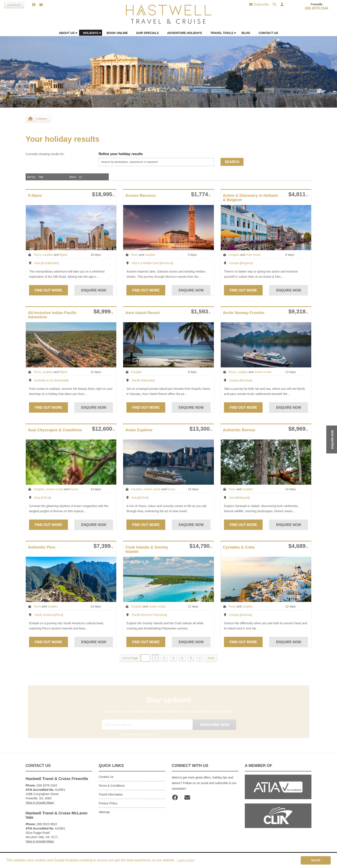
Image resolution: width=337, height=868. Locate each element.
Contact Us (106, 777)
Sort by (31, 177)
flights (64, 255)
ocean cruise (263, 372)
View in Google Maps (40, 803)
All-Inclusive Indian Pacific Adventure (52, 315)
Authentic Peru (42, 547)
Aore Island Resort (142, 313)
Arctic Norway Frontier (244, 313)
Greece (246, 615)
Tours (37, 255)
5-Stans (35, 196)
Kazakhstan (50, 263)
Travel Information (111, 794)
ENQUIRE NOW (332, 439)
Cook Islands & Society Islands (147, 549)
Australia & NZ (44, 380)
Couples (234, 255)
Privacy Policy (108, 803)
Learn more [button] (186, 860)
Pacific (136, 380)
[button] (282, 5)
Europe (234, 263)
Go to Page (129, 658)
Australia (61, 380)
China (46, 498)
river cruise (253, 255)
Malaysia (243, 498)
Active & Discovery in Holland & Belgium (250, 198)
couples (48, 255)
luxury (74, 489)
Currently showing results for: (45, 154)
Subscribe (259, 4)
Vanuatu (148, 380)
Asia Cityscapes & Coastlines (55, 430)
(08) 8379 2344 (317, 8)
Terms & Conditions (112, 786)
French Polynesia (154, 615)
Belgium (246, 263)
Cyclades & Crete (239, 547)
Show (72, 177)
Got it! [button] (316, 860)
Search (232, 162)
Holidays (42, 119)
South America (44, 615)
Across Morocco (140, 196)
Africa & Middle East (145, 263)
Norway (246, 380)
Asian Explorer (139, 430)
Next (212, 658)
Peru (59, 615)
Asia (37, 263)
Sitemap (104, 812)
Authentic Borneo (239, 430)
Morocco (166, 263)
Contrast (14, 5)
